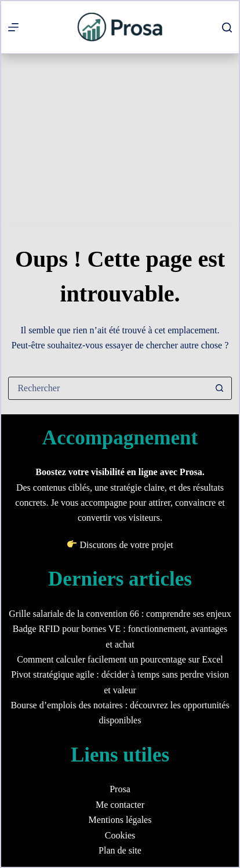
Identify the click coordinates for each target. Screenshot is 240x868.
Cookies (120, 835)
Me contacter (120, 805)
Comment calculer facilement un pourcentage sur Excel (120, 659)
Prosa (120, 789)
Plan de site (120, 850)
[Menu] (13, 27)
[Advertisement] (120, 141)
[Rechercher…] (108, 388)
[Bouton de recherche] (220, 388)
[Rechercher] (227, 27)
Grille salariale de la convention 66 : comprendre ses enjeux (120, 614)
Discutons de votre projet (126, 545)
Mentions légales (120, 820)
